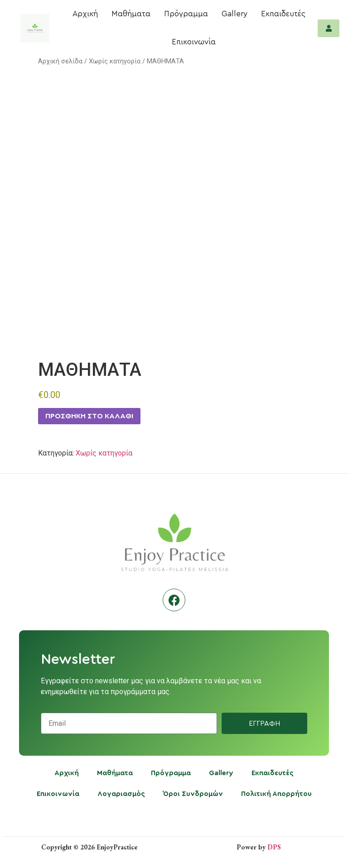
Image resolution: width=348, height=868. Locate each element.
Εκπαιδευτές (283, 14)
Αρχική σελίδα (60, 61)
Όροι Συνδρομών (193, 794)
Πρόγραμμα (186, 14)
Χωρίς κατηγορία (115, 61)
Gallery (234, 14)
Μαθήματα (131, 14)
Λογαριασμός (121, 794)
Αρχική (85, 14)
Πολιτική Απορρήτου (276, 794)
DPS (274, 847)
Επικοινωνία (194, 42)
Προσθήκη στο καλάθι (89, 416)
